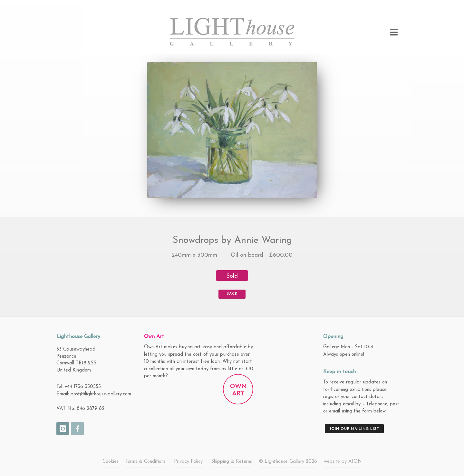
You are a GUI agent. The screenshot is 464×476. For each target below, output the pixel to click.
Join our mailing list (354, 429)
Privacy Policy (188, 462)
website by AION (343, 462)
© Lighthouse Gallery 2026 (288, 462)
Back (229, 294)
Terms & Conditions (145, 462)
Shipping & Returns (232, 462)
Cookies (111, 462)
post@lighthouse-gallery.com (101, 394)
